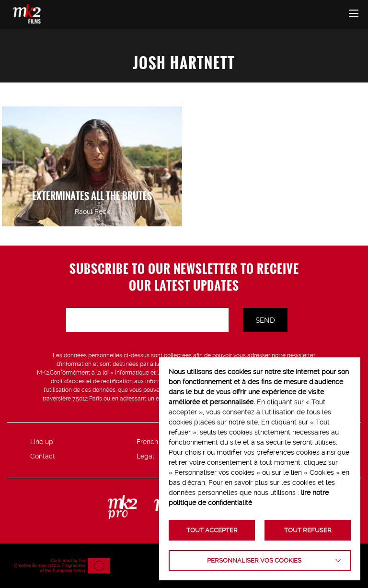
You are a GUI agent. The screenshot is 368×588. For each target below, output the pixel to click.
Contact (43, 456)
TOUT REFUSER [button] (308, 530)
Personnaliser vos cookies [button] (254, 560)
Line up (42, 442)
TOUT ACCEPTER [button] (212, 530)
